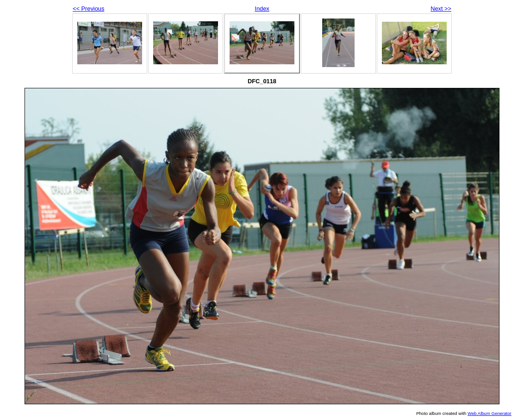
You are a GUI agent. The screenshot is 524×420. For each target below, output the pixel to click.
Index (262, 9)
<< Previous (88, 9)
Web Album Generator (490, 413)
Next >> (441, 9)
